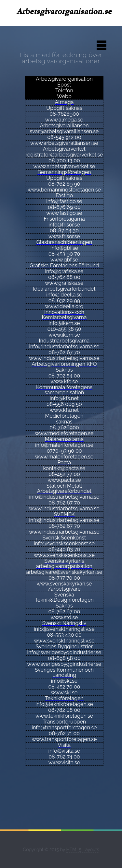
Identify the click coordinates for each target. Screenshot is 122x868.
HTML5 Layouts (83, 850)
